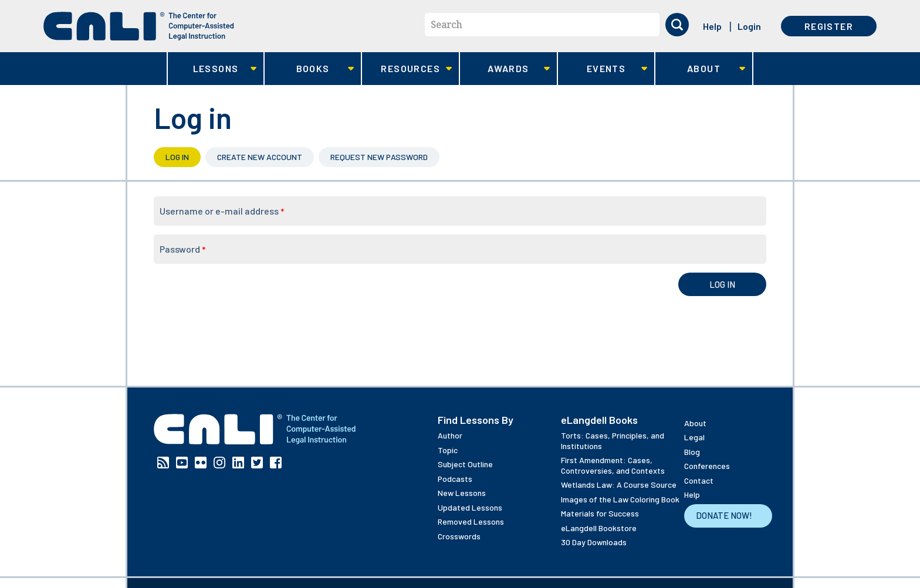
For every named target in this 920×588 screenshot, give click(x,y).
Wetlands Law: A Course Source (619, 485)
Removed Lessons (471, 521)
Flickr (201, 463)
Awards (505, 69)
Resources (407, 69)
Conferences (707, 466)
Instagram (219, 463)
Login (749, 26)
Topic (448, 450)
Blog (692, 452)
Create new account (260, 157)
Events (603, 69)
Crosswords (459, 536)
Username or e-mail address (222, 211)
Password (182, 249)
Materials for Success (600, 513)
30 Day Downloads (594, 542)
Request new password (379, 157)
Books (310, 69)
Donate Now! (724, 515)
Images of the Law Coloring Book (620, 499)
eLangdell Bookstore (599, 528)
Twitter (257, 463)
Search (446, 25)
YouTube (182, 463)
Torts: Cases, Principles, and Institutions (613, 441)
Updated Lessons (470, 507)
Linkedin (238, 463)
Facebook (276, 463)
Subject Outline (465, 464)
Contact (699, 480)
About (700, 69)
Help (712, 26)
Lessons (212, 69)
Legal (694, 437)
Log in (183, 157)
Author (450, 435)
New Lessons (462, 493)
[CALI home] (139, 26)
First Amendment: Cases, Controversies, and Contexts (613, 465)
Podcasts (455, 479)
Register (829, 26)
